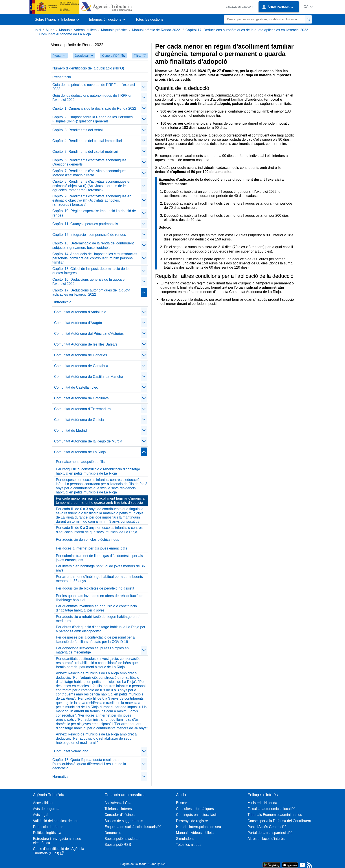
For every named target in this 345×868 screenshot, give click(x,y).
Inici (38, 30)
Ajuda (50, 30)
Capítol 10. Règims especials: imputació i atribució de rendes (94, 213)
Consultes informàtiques (195, 809)
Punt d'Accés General (267, 827)
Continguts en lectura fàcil (196, 815)
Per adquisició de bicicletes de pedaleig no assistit (95, 588)
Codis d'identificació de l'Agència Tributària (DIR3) (59, 851)
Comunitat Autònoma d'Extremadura (82, 409)
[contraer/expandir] (144, 87)
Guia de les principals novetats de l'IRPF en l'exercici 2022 (94, 87)
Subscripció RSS (118, 845)
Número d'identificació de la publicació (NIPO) (88, 68)
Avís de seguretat (47, 809)
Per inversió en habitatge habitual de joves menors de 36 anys (100, 568)
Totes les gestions (149, 19)
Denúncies (113, 833)
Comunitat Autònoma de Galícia (79, 420)
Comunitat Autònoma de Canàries (81, 355)
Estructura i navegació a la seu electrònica (57, 841)
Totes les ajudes (189, 845)
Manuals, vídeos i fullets (78, 30)
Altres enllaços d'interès (266, 839)
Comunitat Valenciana (71, 751)
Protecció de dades (48, 827)
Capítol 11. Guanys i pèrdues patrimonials (85, 224)
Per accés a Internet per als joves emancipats (92, 548)
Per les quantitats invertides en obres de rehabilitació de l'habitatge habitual (100, 598)
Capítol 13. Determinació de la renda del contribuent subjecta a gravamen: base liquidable (93, 245)
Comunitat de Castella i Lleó (76, 387)
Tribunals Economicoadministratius (275, 815)
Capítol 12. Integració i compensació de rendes (89, 235)
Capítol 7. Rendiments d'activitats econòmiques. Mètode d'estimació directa (90, 173)
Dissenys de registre (192, 821)
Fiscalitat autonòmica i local (271, 809)
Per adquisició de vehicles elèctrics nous (87, 540)
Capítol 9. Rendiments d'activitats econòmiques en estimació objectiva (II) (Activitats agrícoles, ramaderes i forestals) (92, 200)
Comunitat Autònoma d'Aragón (78, 323)
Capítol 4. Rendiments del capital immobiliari (87, 141)
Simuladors (185, 839)
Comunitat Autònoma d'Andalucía (80, 312)
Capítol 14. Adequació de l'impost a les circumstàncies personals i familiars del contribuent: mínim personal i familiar (95, 258)
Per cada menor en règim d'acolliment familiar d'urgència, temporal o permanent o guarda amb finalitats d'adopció (101, 500)
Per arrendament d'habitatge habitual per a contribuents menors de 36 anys (99, 579)
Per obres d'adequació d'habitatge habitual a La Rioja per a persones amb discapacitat (101, 629)
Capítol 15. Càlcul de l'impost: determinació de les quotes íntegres (91, 271)
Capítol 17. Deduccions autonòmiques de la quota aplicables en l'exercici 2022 (247, 30)
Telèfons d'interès (118, 809)
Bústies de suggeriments (124, 821)
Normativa (60, 777)
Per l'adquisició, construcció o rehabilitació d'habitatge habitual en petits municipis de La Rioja (98, 471)
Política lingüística (47, 833)
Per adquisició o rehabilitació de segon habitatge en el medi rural (98, 619)
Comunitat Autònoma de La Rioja (65, 34)
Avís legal (41, 815)
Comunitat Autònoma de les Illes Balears (86, 344)
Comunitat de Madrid (71, 430)
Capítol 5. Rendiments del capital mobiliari (85, 152)
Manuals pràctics (114, 30)
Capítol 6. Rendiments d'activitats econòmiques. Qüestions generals (90, 162)
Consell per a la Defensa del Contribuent (279, 821)
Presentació (62, 77)
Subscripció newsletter (122, 839)
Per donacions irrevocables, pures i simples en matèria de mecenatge (92, 650)
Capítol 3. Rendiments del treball (78, 130)
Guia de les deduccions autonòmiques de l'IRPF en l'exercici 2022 (92, 98)
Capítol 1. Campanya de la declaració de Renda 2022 (94, 108)
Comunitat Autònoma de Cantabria (81, 366)
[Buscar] (264, 19)
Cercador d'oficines (119, 815)
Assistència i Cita (118, 803)
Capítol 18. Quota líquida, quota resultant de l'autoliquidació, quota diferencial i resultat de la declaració (89, 764)
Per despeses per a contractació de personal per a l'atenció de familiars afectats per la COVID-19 (95, 639)
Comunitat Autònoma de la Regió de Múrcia (88, 441)
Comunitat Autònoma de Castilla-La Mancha (89, 377)
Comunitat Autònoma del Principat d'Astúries (89, 334)
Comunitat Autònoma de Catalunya (81, 398)
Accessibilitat (43, 803)
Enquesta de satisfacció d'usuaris (133, 827)
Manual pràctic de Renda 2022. (156, 30)
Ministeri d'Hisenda (262, 803)
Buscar (182, 803)
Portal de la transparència (270, 833)
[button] (308, 7)
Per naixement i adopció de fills (80, 462)
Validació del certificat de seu (56, 821)
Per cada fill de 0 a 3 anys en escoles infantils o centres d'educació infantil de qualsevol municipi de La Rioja (99, 530)
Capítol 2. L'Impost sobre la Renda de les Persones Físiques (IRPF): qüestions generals (93, 119)
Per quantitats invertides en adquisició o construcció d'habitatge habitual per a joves (96, 608)
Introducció (63, 302)
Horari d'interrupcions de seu (198, 827)
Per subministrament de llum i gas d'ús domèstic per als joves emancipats (99, 558)
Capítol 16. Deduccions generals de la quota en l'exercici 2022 (89, 282)
